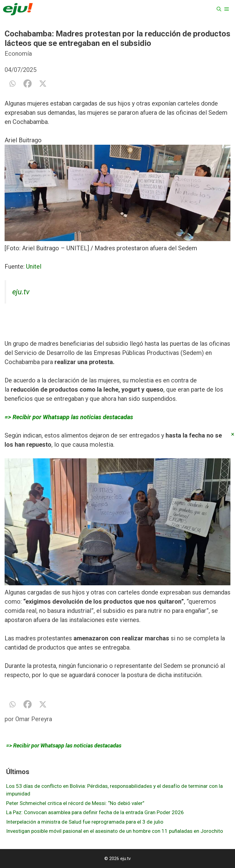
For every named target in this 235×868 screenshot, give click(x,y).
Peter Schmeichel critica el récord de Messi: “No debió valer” (75, 803)
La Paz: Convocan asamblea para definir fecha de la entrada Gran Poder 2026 (95, 812)
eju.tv (21, 292)
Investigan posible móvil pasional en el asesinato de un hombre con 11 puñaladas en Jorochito (115, 831)
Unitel (34, 266)
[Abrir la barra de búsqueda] (219, 9)
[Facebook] (28, 84)
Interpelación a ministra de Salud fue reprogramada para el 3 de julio (85, 822)
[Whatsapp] (12, 84)
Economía (18, 54)
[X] (43, 84)
